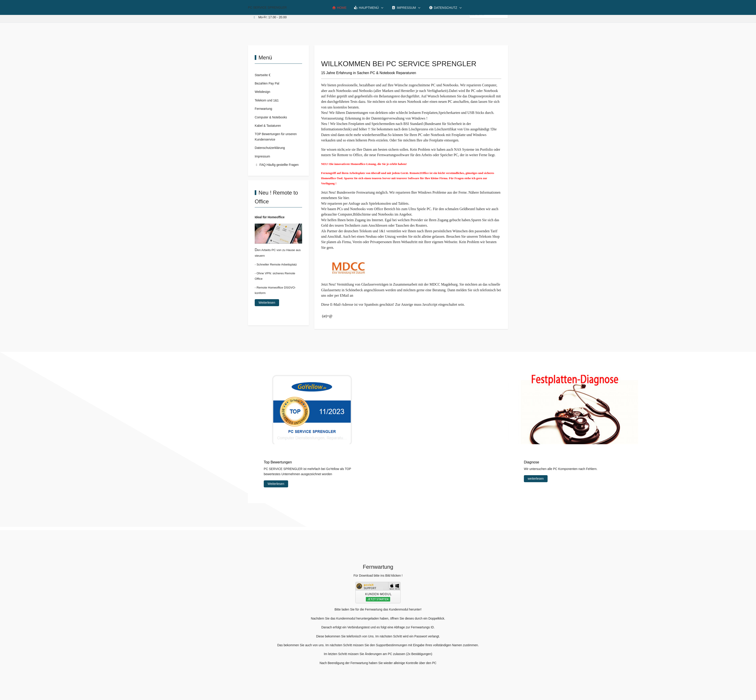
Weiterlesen (267, 303)
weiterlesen (536, 479)
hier (346, 198)
